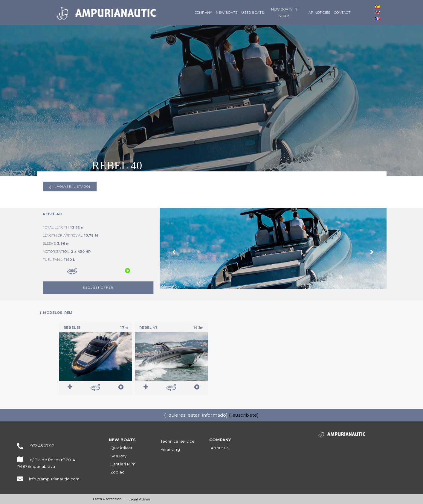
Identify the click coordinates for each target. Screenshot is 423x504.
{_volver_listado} (70, 187)
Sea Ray (118, 456)
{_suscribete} (244, 415)
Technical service (178, 441)
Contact (342, 13)
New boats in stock (284, 13)
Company (203, 13)
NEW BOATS (227, 13)
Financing (170, 449)
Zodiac (117, 472)
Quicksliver (121, 448)
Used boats (252, 13)
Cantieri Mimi (123, 464)
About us (220, 448)
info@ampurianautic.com (54, 479)
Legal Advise (139, 499)
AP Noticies (319, 13)
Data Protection (107, 499)
